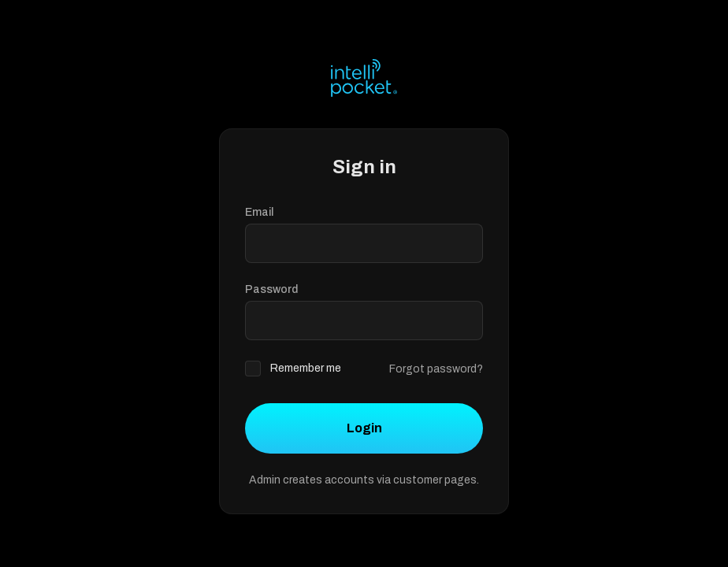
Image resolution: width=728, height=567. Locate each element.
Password (271, 289)
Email (259, 212)
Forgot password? (436, 369)
